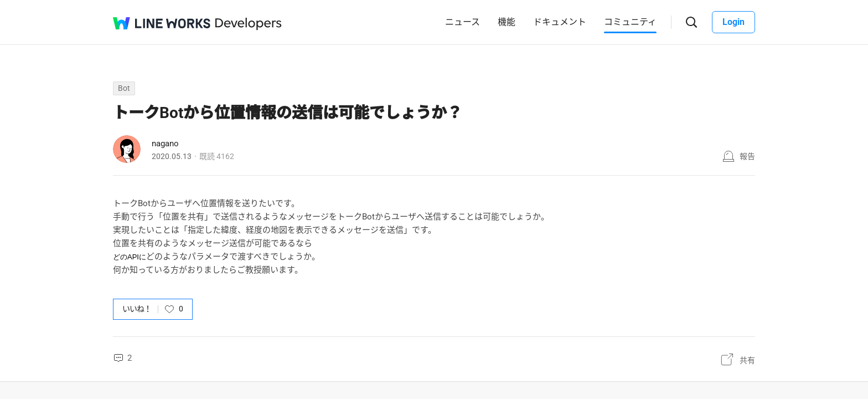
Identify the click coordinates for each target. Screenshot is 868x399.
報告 (747, 156)
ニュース (463, 22)
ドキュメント (560, 22)
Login (733, 22)
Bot (124, 88)
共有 (747, 360)
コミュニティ (630, 22)
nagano (165, 144)
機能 (507, 22)
